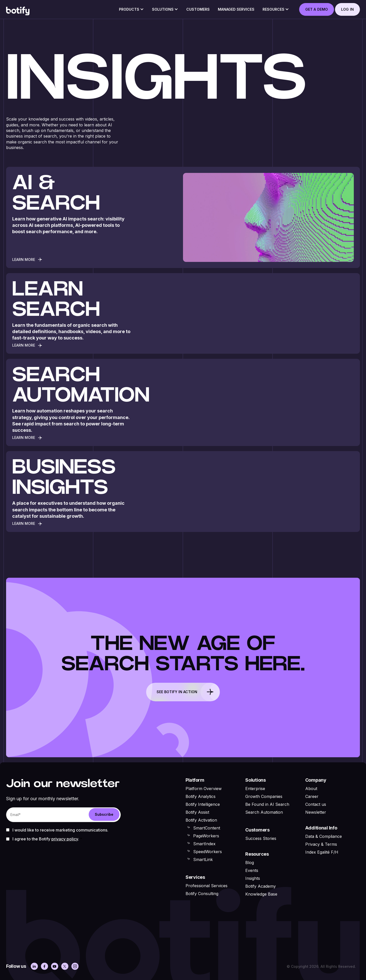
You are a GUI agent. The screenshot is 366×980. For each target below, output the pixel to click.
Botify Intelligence (203, 804)
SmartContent (207, 828)
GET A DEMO (317, 9)
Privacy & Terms (321, 844)
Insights (253, 878)
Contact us (316, 804)
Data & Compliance (324, 836)
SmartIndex (204, 844)
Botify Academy (261, 886)
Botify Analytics (201, 796)
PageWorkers (206, 836)
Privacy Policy (65, 839)
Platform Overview (204, 789)
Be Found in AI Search (267, 804)
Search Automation (264, 812)
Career (312, 796)
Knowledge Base (261, 894)
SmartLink (203, 859)
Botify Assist (197, 812)
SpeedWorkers (208, 852)
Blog (250, 863)
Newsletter (316, 812)
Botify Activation (201, 820)
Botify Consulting (202, 894)
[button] (131, 11)
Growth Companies (264, 796)
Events (252, 870)
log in (347, 9)
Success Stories (261, 838)
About (311, 789)
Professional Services (207, 886)
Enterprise (255, 789)
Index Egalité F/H (322, 852)
